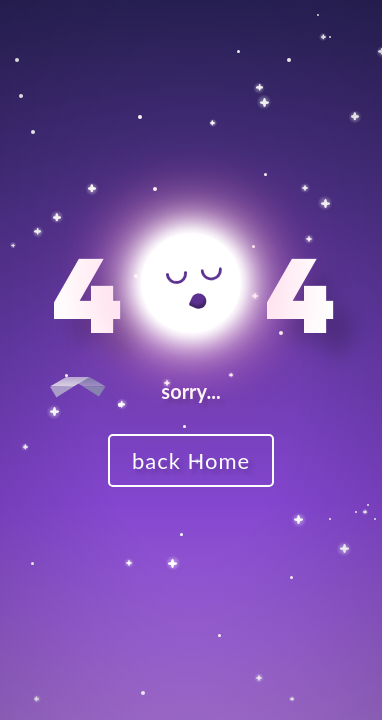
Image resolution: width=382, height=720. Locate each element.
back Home (191, 460)
